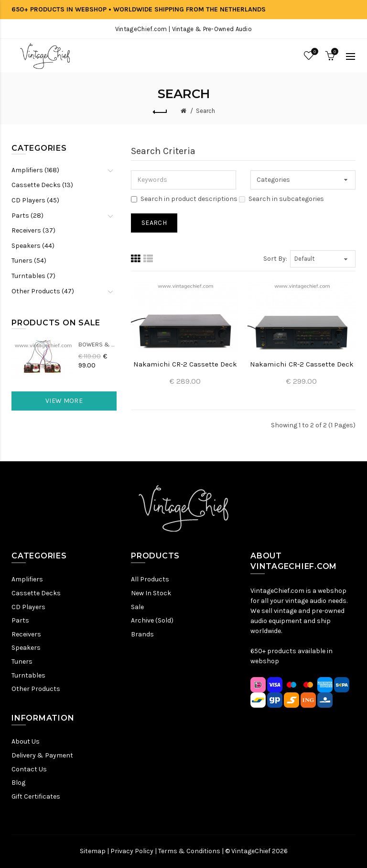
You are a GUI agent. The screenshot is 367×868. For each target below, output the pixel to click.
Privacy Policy (132, 851)
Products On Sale (56, 323)
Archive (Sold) (152, 620)
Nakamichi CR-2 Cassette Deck (185, 364)
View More (64, 401)
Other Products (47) (43, 291)
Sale (137, 607)
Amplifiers (27, 579)
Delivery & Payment (42, 755)
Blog (18, 783)
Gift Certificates (36, 796)
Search (205, 111)
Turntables (28, 675)
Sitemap (93, 851)
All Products (150, 579)
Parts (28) (27, 216)
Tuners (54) (29, 261)
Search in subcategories (281, 199)
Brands (142, 634)
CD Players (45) (35, 200)
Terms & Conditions (189, 851)
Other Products (36, 689)
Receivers (26, 634)
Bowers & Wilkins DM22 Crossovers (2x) (97, 344)
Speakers (26, 648)
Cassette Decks (36, 593)
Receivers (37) (33, 230)
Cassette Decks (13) (42, 185)
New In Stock (151, 593)
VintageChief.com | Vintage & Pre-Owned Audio (183, 29)
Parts (20, 620)
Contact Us (29, 769)
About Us (26, 741)
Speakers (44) (33, 246)
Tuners (22, 662)
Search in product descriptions (184, 199)
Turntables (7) (33, 276)
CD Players (28, 607)
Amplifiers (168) (35, 170)
